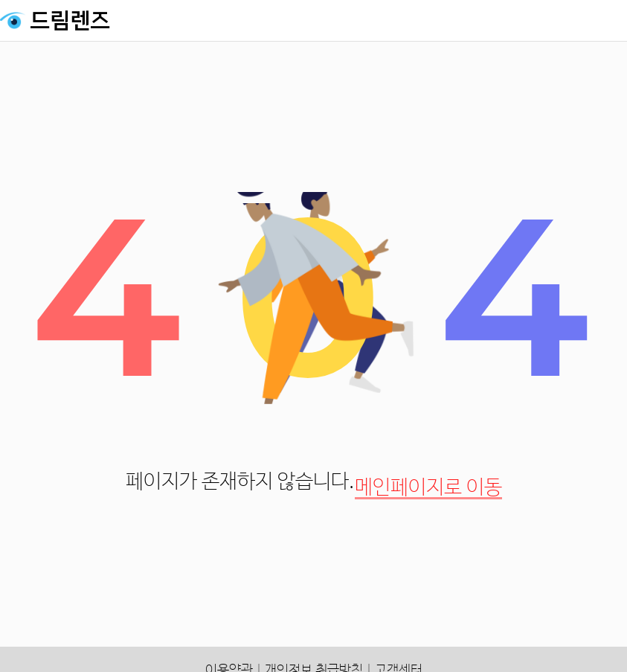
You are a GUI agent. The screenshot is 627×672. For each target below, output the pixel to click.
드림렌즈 (70, 21)
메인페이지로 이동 (428, 488)
